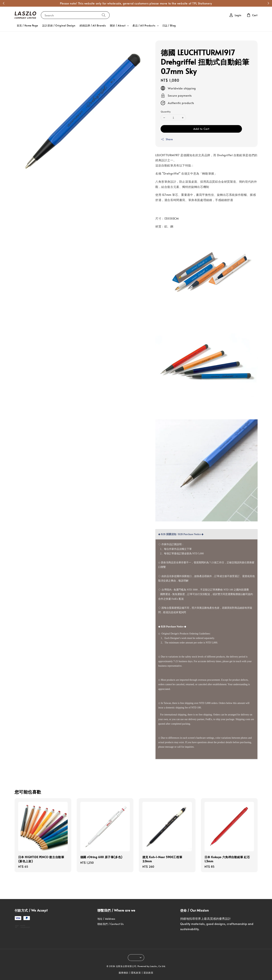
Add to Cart (201, 129)
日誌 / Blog (169, 25)
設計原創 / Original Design (59, 25)
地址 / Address (106, 919)
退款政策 (148, 973)
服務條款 (124, 973)
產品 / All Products (144, 26)
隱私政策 (136, 973)
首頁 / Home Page (27, 25)
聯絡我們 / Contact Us (111, 924)
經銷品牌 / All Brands (93, 25)
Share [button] (167, 139)
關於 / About (118, 26)
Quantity (166, 112)
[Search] (104, 15)
